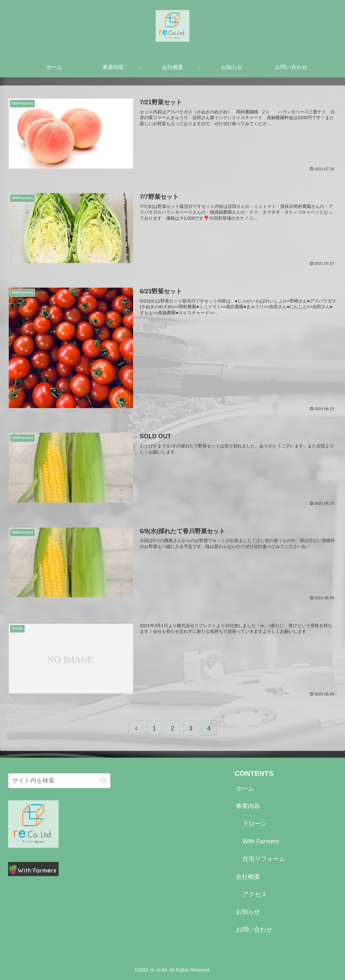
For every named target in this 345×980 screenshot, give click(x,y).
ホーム (245, 789)
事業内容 (248, 806)
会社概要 (248, 877)
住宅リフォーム (264, 859)
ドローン (255, 824)
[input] (59, 781)
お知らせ (248, 912)
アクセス (255, 895)
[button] (104, 781)
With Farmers (261, 842)
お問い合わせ (254, 930)
